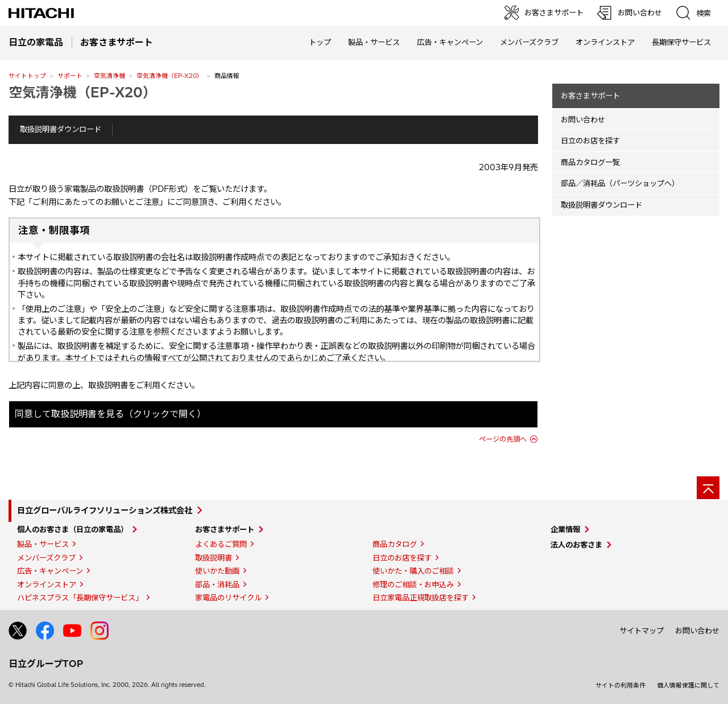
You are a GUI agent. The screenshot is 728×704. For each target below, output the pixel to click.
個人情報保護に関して (688, 685)
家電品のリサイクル (228, 598)
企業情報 (565, 529)
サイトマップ (642, 631)
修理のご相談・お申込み (413, 584)
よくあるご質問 (221, 544)
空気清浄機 (109, 76)
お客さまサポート (590, 96)
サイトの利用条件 (621, 685)
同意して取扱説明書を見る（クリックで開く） (110, 414)
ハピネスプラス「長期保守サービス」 (80, 598)
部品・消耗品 (217, 584)
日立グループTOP (46, 664)
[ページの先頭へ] (708, 488)
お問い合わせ (583, 120)
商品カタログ (395, 544)
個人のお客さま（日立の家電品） (73, 529)
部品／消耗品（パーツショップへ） (620, 183)
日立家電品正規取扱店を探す (421, 598)
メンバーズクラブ (529, 42)
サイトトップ (27, 76)
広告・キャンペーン (50, 571)
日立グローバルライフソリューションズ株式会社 (105, 510)
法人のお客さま (576, 545)
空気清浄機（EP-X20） (170, 76)
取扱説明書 (214, 558)
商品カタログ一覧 (590, 162)
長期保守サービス (681, 42)
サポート (70, 76)
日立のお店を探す (590, 141)
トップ (320, 42)
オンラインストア (605, 42)
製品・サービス (43, 544)
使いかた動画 (217, 571)
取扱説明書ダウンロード (61, 129)
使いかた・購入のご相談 (413, 571)
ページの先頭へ (503, 439)
